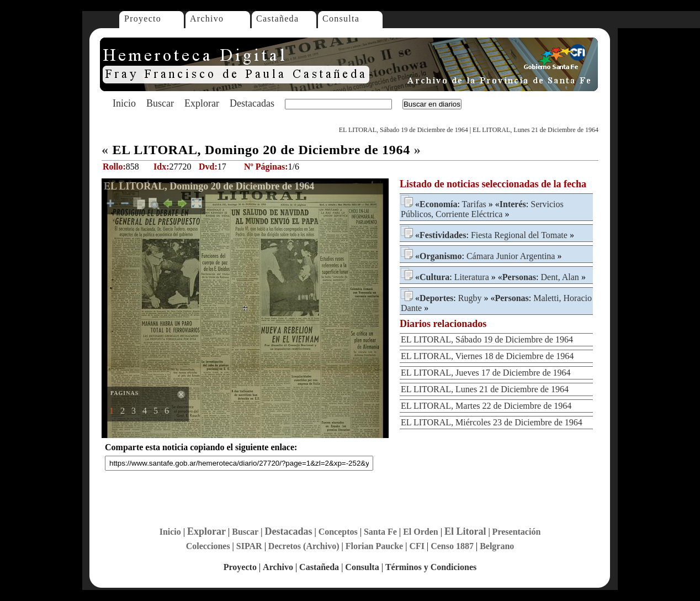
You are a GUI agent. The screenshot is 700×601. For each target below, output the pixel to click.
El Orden (421, 532)
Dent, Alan (560, 277)
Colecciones (208, 546)
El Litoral (465, 531)
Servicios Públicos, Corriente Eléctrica (482, 209)
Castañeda (277, 19)
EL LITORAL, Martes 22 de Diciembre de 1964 (486, 406)
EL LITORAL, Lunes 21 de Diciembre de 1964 (535, 130)
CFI (417, 546)
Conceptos (338, 532)
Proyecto (143, 19)
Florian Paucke (374, 546)
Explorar (202, 103)
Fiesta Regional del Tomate (519, 235)
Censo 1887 (452, 546)
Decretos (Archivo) (304, 546)
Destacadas (252, 103)
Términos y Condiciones (431, 567)
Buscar (160, 103)
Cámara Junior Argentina (511, 256)
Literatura (472, 277)
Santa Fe (380, 532)
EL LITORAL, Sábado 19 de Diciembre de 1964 (404, 130)
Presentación (517, 532)
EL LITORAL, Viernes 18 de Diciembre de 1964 (487, 356)
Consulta (341, 19)
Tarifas (474, 204)
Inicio (124, 103)
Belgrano (497, 546)
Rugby (470, 298)
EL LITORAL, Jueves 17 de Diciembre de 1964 (486, 373)
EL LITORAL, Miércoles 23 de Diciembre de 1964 (492, 422)
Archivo (207, 19)
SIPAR (249, 546)
